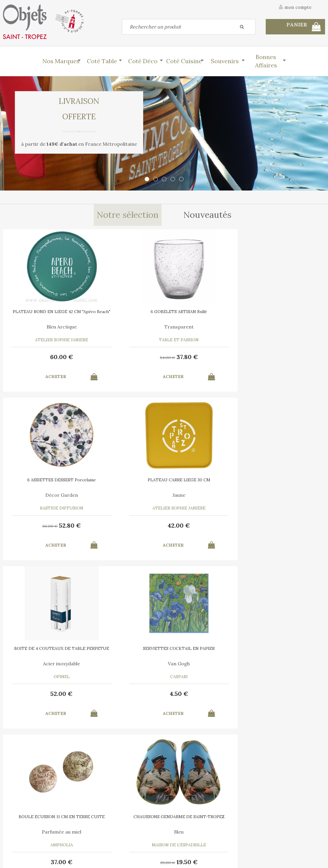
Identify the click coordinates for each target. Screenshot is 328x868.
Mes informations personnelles (118, 835)
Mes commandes (24, 835)
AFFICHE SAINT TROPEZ (43, 648)
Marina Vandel (43, 664)
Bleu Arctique (43, 327)
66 (193, 358)
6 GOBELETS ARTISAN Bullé (124, 312)
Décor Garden (204, 327)
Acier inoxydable (43, 495)
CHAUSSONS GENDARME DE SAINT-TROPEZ (285, 482)
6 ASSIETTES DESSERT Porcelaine (204, 314)
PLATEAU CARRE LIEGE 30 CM (285, 312)
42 (285, 357)
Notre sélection (127, 215)
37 (132, 357)
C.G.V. (271, 790)
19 (293, 525)
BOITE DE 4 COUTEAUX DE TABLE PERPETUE (43, 482)
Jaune (285, 327)
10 (43, 694)
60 (43, 357)
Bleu (285, 495)
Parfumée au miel (204, 495)
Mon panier (99, 822)
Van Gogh (124, 495)
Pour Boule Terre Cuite (124, 664)
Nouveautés (208, 215)
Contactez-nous (23, 822)
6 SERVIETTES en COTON (204, 648)
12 (124, 694)
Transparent (124, 327)
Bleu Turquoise (285, 664)
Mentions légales (308, 790)
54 (112, 358)
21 (212, 694)
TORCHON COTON (285, 648)
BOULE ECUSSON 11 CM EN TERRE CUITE (204, 482)
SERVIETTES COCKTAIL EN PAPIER (124, 482)
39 (274, 526)
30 (193, 694)
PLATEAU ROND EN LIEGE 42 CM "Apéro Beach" (43, 314)
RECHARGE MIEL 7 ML (124, 648)
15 (285, 694)
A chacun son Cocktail (204, 664)
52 (213, 357)
